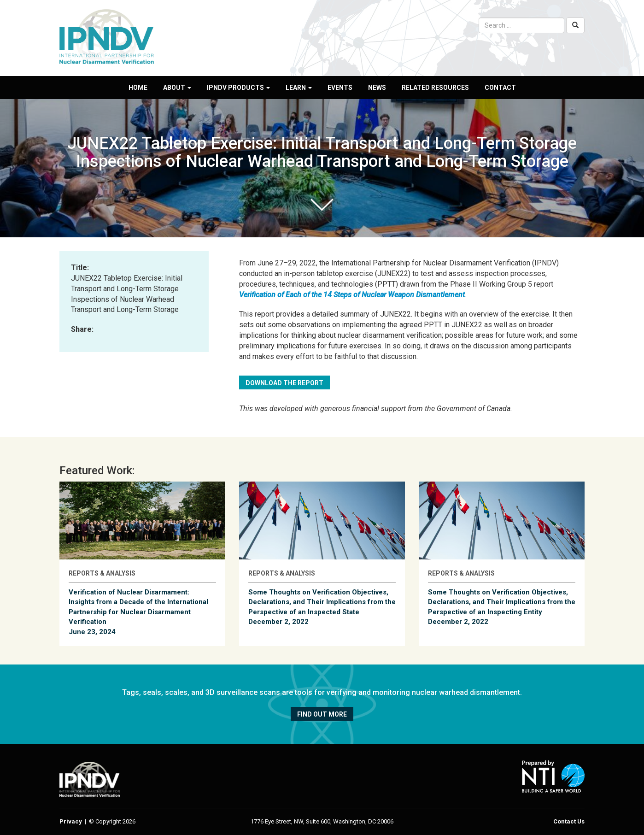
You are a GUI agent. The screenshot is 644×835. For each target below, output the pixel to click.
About (177, 88)
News (377, 88)
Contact (500, 88)
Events (340, 88)
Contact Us (569, 821)
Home (138, 88)
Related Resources (435, 88)
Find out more (322, 714)
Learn (299, 88)
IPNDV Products (238, 88)
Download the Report (284, 383)
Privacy (71, 821)
